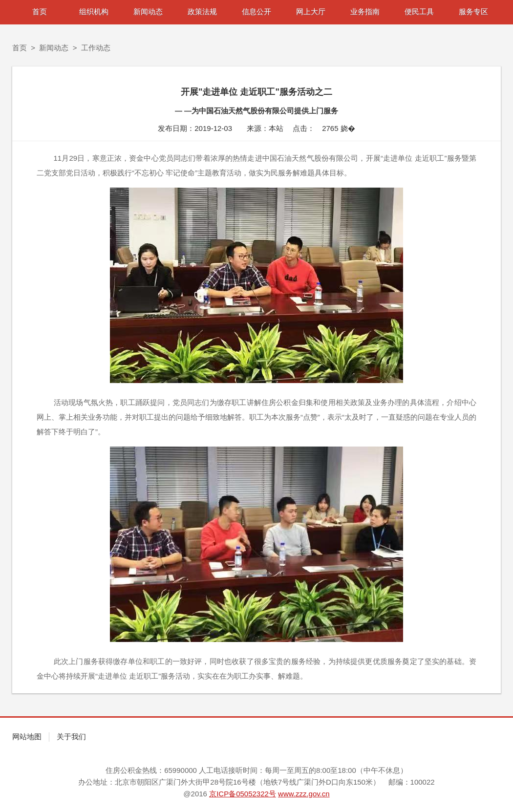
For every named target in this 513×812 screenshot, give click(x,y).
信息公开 (256, 11)
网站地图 (27, 737)
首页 (40, 11)
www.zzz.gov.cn (304, 794)
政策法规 (202, 11)
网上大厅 (311, 11)
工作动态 (96, 48)
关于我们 (71, 737)
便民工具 (419, 11)
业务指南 (365, 11)
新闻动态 (148, 11)
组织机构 (94, 11)
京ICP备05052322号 (243, 794)
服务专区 (473, 11)
